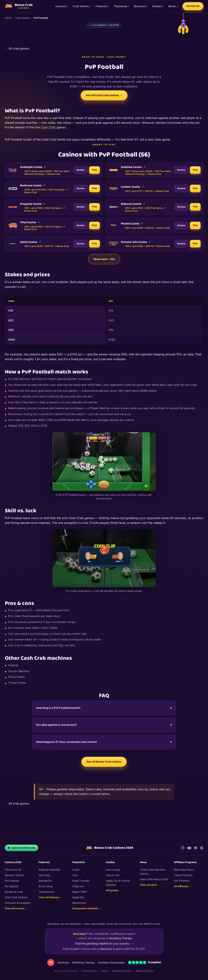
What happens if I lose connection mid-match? (67, 742)
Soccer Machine (19, 671)
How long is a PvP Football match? (58, 708)
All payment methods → (87, 908)
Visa (75, 875)
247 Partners (182, 881)
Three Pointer (17, 683)
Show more (104, 259)
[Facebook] (196, 848)
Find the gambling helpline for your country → (104, 943)
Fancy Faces (16, 677)
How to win (113, 875)
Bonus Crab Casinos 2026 (110, 848)
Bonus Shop (46, 886)
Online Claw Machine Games (153, 872)
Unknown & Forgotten (18, 903)
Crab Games (81, 6)
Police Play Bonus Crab (154, 879)
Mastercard (79, 903)
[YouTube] (189, 848)
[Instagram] (183, 848)
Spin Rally (44, 875)
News (172, 6)
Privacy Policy (89, 971)
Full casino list (13, 870)
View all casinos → (16, 908)
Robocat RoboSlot (49, 870)
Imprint (105, 971)
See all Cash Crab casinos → (104, 95)
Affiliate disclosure (122, 971)
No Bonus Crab (14, 892)
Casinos (61, 6)
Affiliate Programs (145, 971)
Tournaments (46, 892)
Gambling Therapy (120, 938)
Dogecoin (78, 886)
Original (13, 665)
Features (101, 6)
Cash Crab (48, 127)
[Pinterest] (202, 848)
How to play (113, 870)
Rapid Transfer (81, 881)
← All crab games (17, 48)
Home (8, 18)
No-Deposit (12, 886)
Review (81, 173)
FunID (76, 870)
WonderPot (45, 881)
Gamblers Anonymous (111, 963)
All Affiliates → (183, 886)
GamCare (106, 949)
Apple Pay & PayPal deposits (118, 883)
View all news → (150, 885)
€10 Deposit (12, 881)
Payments (121, 6)
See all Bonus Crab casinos (104, 762)
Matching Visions (184, 870)
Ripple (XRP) (80, 892)
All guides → (114, 890)
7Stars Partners (183, 875)
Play (94, 173)
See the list (193, 6)
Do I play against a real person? (56, 725)
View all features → (50, 897)
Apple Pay (78, 897)
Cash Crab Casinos (16, 897)
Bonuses (140, 6)
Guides (157, 6)
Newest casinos (14, 875)
